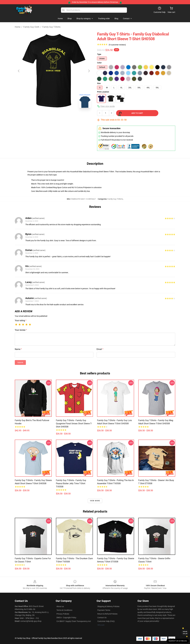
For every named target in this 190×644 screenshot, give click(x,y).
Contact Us (102, 618)
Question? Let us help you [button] (178, 641)
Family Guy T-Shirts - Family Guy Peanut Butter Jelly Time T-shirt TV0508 (71, 483)
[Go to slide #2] (54, 116)
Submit (20, 362)
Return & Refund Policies (107, 614)
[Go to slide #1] (40, 116)
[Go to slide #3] (68, 116)
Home (18, 27)
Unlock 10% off (185, 633)
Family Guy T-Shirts (51, 27)
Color (99, 63)
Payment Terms (104, 610)
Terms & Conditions (64, 610)
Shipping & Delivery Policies (108, 606)
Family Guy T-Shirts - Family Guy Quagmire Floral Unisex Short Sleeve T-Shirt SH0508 (74, 424)
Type (99, 54)
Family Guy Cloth (31, 27)
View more (95, 501)
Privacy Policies (63, 614)
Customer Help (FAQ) (106, 621)
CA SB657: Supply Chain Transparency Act (74, 621)
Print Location (103, 92)
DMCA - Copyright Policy (66, 618)
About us (60, 606)
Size (99, 83)
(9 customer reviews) (117, 45)
